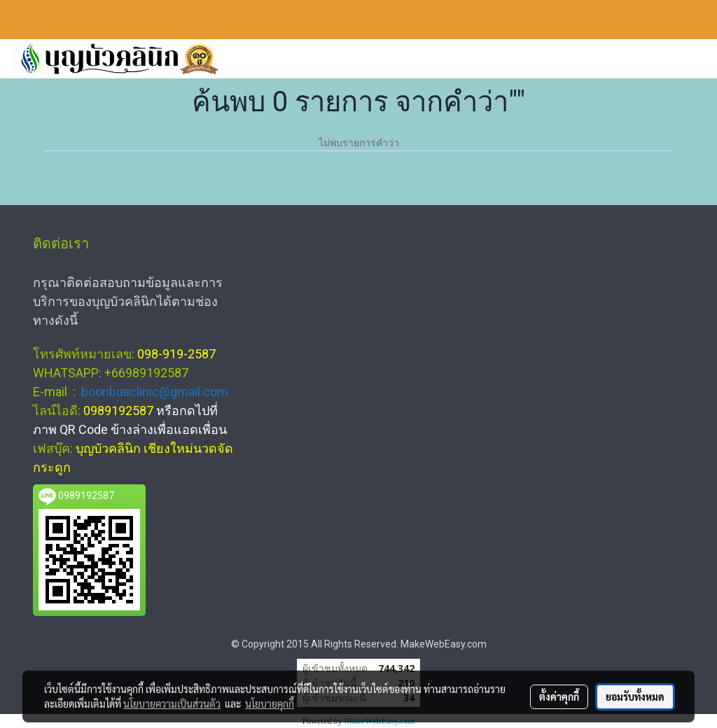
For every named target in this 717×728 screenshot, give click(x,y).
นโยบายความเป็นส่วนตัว (172, 703)
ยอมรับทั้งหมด (635, 696)
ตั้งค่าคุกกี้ (559, 696)
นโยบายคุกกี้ (270, 703)
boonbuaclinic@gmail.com (155, 392)
